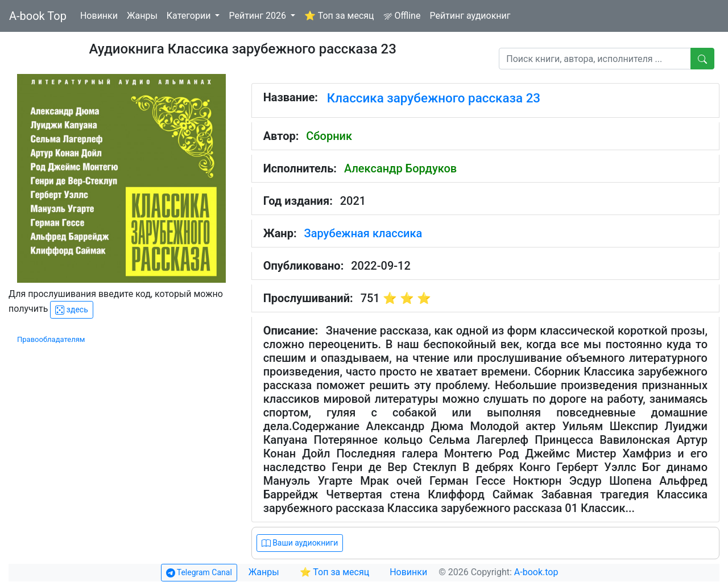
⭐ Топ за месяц (339, 16)
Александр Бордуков (400, 168)
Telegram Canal (199, 573)
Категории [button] (190, 16)
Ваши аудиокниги (300, 543)
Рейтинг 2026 (258, 16)
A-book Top (38, 16)
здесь (71, 310)
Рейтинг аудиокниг (470, 16)
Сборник (329, 136)
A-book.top (536, 572)
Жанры (142, 16)
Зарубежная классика (363, 233)
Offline (402, 16)
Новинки (99, 16)
